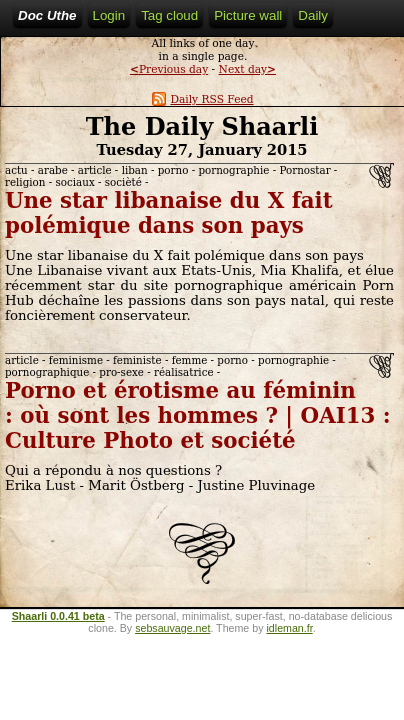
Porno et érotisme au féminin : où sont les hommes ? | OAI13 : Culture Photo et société (198, 415)
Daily (313, 15)
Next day (247, 69)
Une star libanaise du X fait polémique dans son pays (169, 213)
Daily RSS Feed (202, 99)
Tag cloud (169, 15)
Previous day (169, 69)
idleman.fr (289, 628)
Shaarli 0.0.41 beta (58, 616)
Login (109, 15)
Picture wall (248, 15)
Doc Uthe (47, 15)
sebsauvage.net (172, 628)
